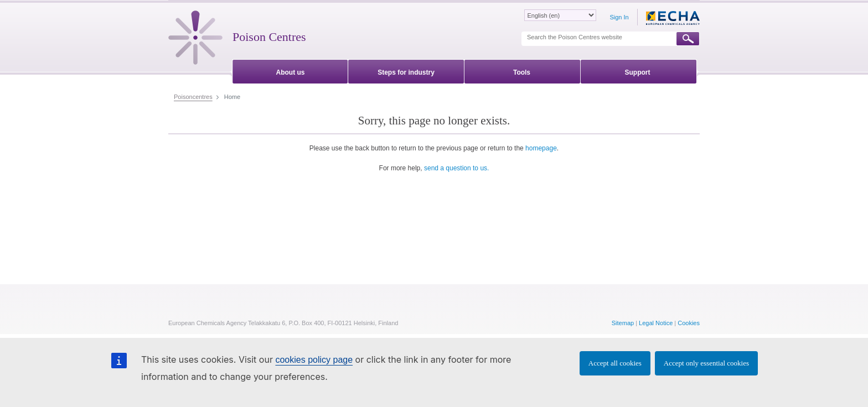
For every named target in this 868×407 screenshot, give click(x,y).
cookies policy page (314, 360)
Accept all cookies (615, 363)
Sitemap (623, 323)
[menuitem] (290, 71)
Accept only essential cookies (706, 363)
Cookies (689, 323)
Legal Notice (656, 323)
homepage (541, 148)
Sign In (619, 17)
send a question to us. (456, 168)
